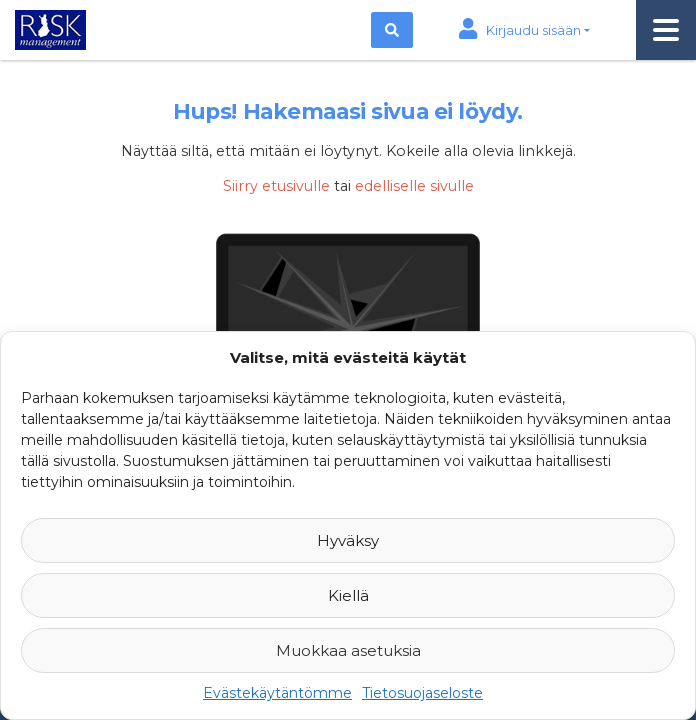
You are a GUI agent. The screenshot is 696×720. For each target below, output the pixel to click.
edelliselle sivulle (414, 186)
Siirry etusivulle (276, 186)
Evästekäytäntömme (277, 693)
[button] (524, 30)
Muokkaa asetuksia (348, 650)
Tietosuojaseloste (422, 693)
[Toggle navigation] (666, 30)
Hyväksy (348, 540)
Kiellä (348, 595)
